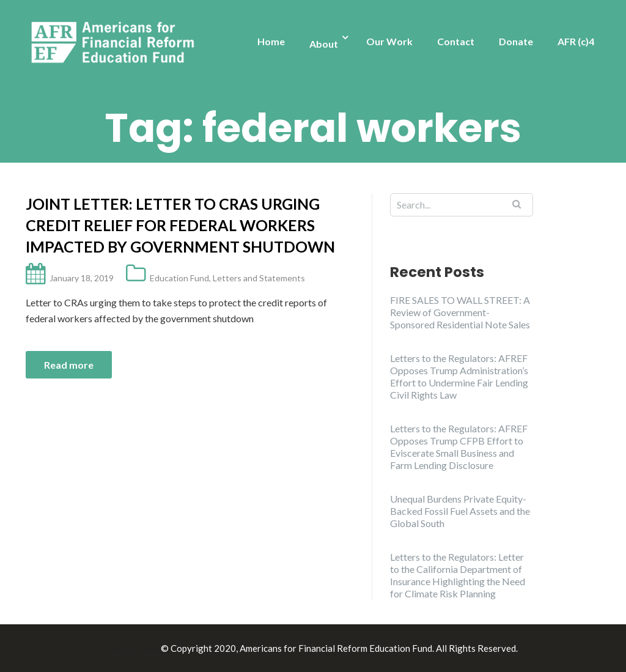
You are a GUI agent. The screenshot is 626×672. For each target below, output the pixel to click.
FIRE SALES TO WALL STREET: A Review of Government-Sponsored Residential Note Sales (460, 312)
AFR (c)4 (576, 41)
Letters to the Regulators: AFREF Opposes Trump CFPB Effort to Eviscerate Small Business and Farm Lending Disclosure (459, 447)
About (324, 44)
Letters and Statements (259, 278)
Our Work (389, 41)
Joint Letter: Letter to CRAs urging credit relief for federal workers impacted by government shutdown (180, 225)
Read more (69, 365)
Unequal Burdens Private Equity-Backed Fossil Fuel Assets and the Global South (460, 511)
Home (271, 41)
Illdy (149, 648)
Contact (456, 41)
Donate (516, 41)
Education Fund (179, 278)
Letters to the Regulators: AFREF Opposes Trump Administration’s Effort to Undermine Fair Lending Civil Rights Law (459, 376)
